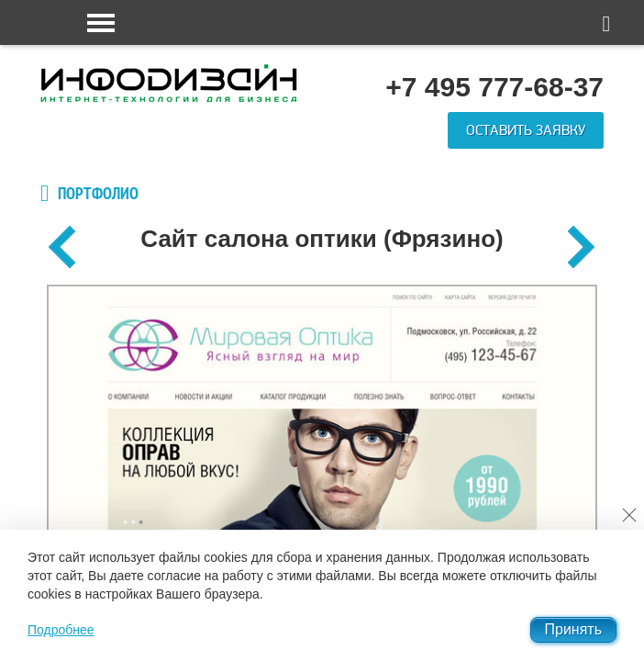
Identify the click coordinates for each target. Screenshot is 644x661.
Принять (574, 629)
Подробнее (61, 630)
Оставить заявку (526, 130)
